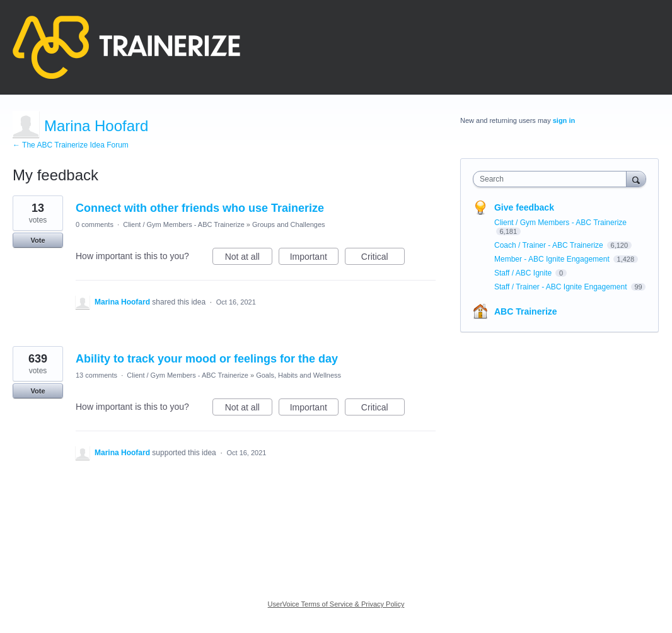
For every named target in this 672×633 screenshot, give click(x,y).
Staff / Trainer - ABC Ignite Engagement (562, 287)
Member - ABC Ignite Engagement (553, 259)
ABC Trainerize (526, 311)
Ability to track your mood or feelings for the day (207, 359)
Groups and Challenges (289, 224)
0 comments (95, 224)
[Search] (636, 179)
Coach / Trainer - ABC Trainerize (550, 245)
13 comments (96, 375)
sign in (564, 120)
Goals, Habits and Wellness (298, 375)
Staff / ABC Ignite (524, 273)
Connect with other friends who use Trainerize (200, 208)
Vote (38, 240)
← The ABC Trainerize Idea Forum (71, 145)
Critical (383, 258)
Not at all (249, 258)
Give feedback (524, 207)
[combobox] (553, 179)
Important (314, 258)
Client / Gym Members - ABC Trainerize (184, 224)
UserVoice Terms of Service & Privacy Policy (336, 604)
